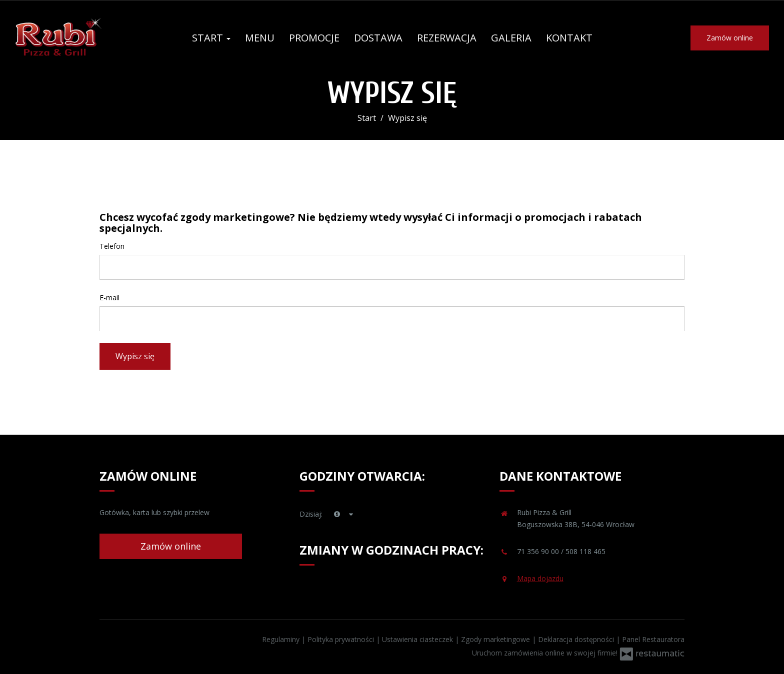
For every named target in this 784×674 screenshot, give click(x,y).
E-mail (109, 298)
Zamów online (730, 38)
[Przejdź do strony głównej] (80, 38)
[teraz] (337, 514)
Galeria (511, 38)
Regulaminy (282, 639)
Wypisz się (135, 356)
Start (211, 38)
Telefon (112, 246)
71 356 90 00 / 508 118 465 (561, 551)
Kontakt (569, 38)
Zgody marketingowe (496, 639)
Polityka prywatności (342, 639)
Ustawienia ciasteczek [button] (418, 639)
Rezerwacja (447, 38)
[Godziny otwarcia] (351, 514)
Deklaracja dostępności (577, 639)
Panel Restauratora (653, 639)
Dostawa (378, 38)
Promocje (314, 38)
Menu (260, 38)
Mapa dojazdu (540, 578)
